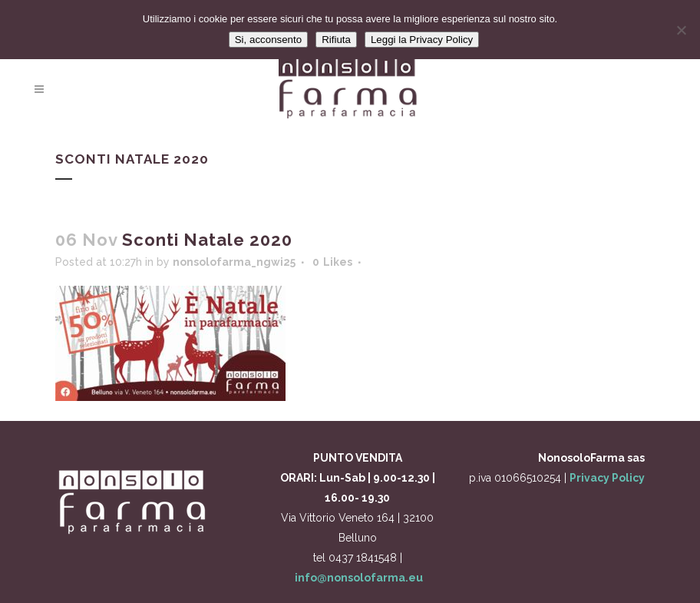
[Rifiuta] (681, 30)
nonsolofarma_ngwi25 (234, 262)
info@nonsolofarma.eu (359, 578)
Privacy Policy (607, 478)
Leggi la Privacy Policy (422, 40)
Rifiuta (336, 40)
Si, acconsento (268, 40)
